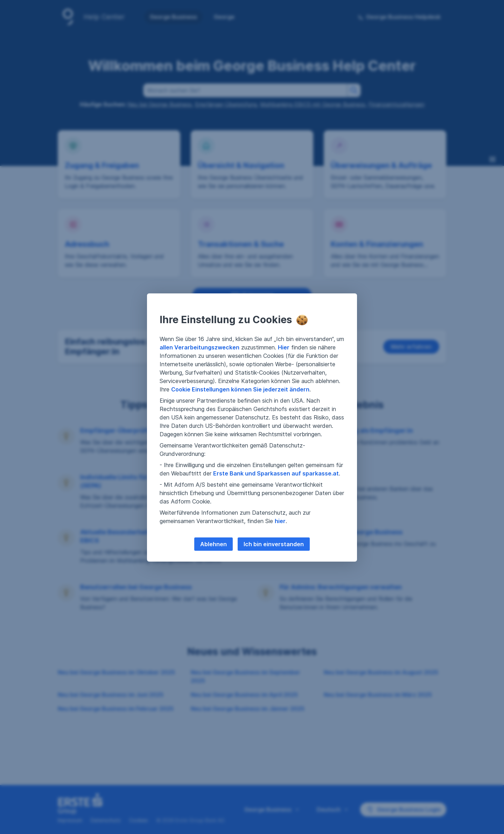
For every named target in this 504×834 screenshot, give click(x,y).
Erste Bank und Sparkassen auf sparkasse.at (276, 473)
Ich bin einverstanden (274, 544)
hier (280, 521)
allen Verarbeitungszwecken (199, 347)
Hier (284, 347)
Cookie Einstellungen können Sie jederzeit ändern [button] (240, 389)
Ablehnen (213, 544)
